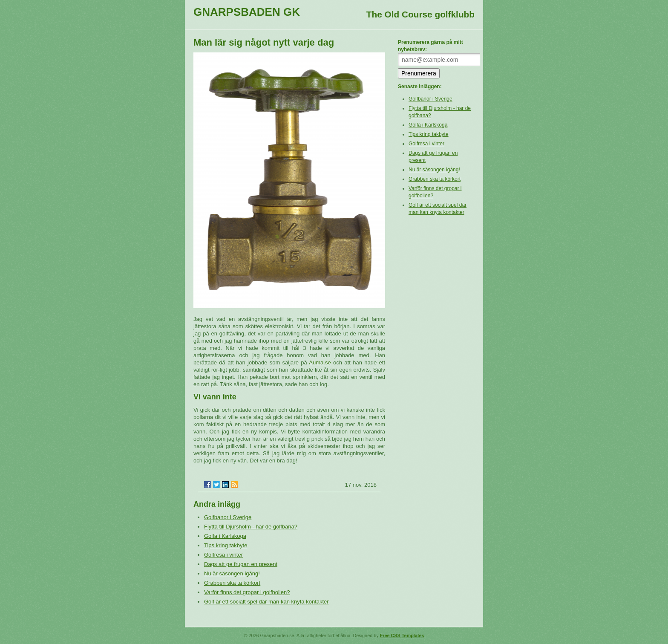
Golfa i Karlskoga (225, 536)
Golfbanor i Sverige (228, 517)
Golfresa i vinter (223, 555)
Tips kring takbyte (226, 545)
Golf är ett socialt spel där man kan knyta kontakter (266, 602)
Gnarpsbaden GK (247, 12)
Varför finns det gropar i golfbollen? (247, 592)
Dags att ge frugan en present (241, 564)
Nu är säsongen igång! (232, 573)
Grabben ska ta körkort (232, 583)
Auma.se (320, 362)
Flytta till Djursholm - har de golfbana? (251, 527)
